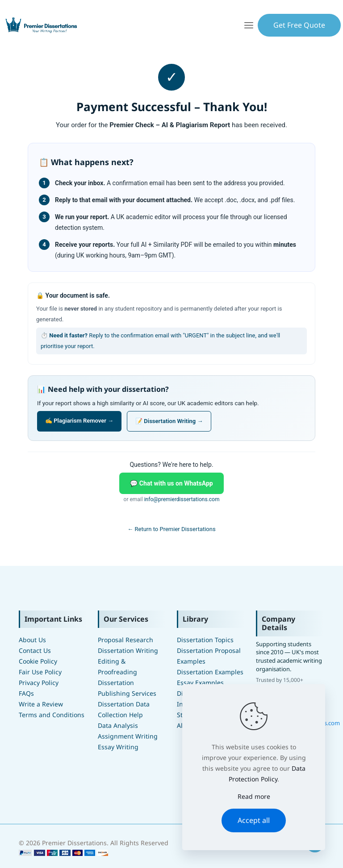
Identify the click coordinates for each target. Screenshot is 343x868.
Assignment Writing (128, 736)
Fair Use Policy (40, 672)
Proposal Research (125, 640)
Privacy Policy (39, 683)
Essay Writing (118, 747)
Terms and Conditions (52, 715)
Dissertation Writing (128, 650)
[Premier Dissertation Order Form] (63, 853)
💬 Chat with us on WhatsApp (171, 483)
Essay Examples (200, 683)
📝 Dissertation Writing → (169, 421)
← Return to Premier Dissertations (171, 529)
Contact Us (35, 650)
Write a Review (41, 704)
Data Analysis (118, 725)
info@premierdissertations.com (182, 499)
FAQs (26, 693)
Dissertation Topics (205, 640)
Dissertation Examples (210, 672)
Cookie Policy (38, 661)
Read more (254, 796)
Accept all (254, 820)
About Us (32, 640)
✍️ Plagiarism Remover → (79, 421)
